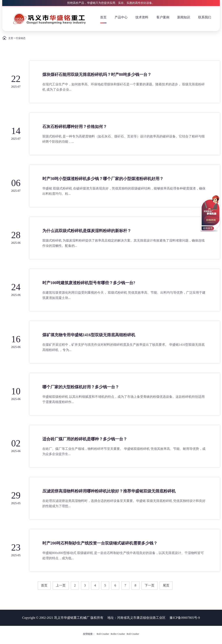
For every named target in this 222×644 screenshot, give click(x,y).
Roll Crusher (103, 634)
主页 (11, 38)
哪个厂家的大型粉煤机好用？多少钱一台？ (81, 387)
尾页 (166, 585)
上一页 (61, 585)
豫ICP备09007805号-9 (185, 618)
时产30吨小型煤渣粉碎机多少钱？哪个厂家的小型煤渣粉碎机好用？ (103, 179)
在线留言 (208, 228)
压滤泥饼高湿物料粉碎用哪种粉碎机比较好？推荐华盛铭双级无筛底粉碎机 (109, 491)
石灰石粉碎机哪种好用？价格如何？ (75, 127)
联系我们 (205, 17)
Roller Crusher (118, 634)
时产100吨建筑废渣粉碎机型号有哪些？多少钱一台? (89, 283)
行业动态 (21, 38)
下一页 (150, 585)
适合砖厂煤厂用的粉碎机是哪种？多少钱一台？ (85, 439)
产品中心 (121, 17)
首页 (103, 17)
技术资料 (142, 17)
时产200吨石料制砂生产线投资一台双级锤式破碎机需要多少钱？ (100, 543)
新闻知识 (184, 17)
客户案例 (163, 17)
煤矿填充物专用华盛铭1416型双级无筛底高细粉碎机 (89, 335)
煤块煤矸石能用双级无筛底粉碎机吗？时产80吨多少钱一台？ (97, 74)
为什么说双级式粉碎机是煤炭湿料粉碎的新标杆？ (87, 231)
